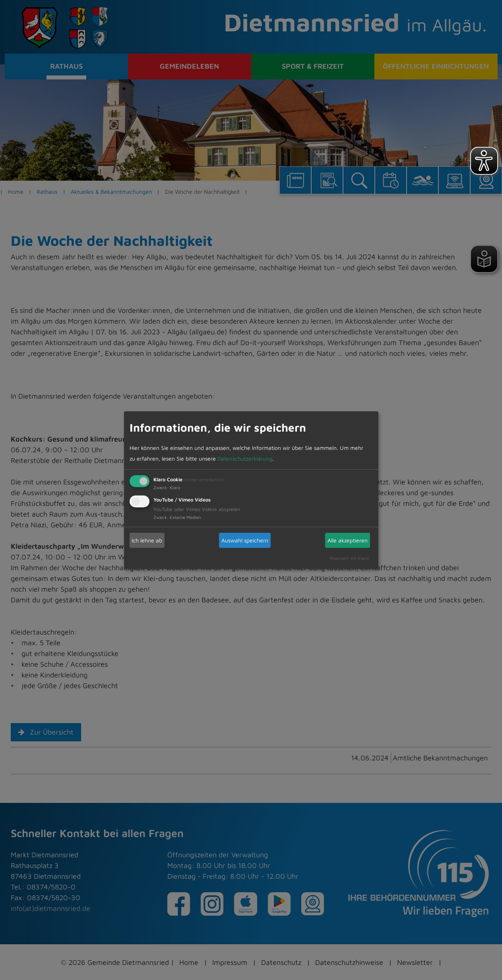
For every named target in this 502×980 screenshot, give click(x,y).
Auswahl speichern (245, 540)
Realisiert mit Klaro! (350, 558)
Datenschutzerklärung (245, 458)
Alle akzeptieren (348, 540)
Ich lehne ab (147, 540)
